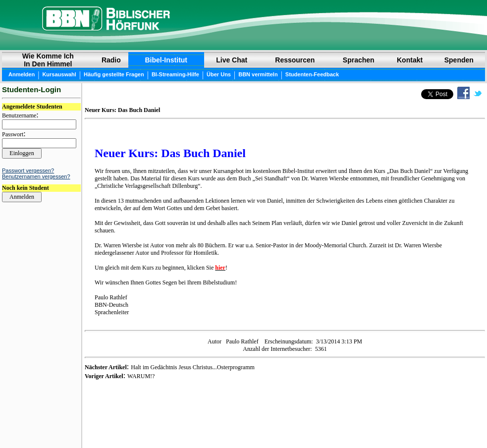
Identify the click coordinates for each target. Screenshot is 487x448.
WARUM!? (141, 376)
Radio (111, 60)
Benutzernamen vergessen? (36, 176)
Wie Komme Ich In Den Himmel (48, 60)
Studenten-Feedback (312, 74)
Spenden (459, 60)
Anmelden (22, 74)
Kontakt (410, 60)
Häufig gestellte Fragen (114, 74)
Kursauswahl (59, 74)
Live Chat (232, 60)
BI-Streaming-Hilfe (175, 74)
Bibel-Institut (166, 60)
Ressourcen (295, 60)
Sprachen (359, 60)
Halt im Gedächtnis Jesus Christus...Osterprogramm (193, 367)
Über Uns (219, 74)
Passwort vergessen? (28, 170)
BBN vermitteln (258, 74)
